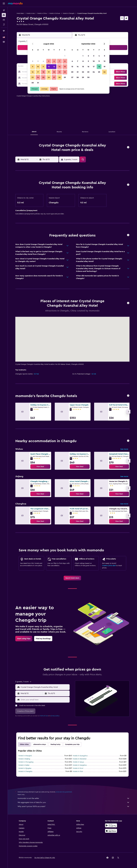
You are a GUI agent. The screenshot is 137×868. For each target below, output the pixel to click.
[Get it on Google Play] (111, 825)
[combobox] (45, 687)
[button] (4, 3)
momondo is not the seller (74, 798)
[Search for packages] (4, 24)
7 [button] (59, 61)
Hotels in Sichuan (55, 13)
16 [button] (33, 72)
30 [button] (33, 83)
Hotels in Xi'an (78, 771)
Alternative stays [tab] (40, 744)
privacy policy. (55, 716)
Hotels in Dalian (24, 765)
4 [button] (43, 61)
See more (124, 449)
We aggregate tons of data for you (74, 802)
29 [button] (65, 77)
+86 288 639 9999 (24, 27)
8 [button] (65, 61)
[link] (40, 467)
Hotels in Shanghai (25, 756)
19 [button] (49, 72)
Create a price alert (109, 566)
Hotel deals (20, 13)
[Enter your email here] (45, 700)
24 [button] (38, 77)
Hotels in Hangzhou (80, 765)
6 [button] (54, 61)
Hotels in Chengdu (69, 13)
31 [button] (38, 83)
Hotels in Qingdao (25, 768)
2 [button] (33, 61)
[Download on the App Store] (111, 831)
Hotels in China (42, 13)
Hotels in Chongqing (26, 762)
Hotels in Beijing (24, 759)
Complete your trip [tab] (72, 744)
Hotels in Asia (31, 13)
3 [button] (38, 61)
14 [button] (59, 67)
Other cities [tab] (24, 744)
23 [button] (33, 77)
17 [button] (38, 72)
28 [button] (59, 77)
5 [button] (49, 61)
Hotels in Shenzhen (80, 759)
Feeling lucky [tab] (56, 744)
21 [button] (59, 72)
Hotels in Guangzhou (80, 756)
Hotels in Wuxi (78, 768)
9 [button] (33, 67)
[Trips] (4, 31)
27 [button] (54, 77)
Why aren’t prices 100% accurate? (74, 806)
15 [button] (65, 67)
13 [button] (54, 67)
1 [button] (65, 56)
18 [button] (43, 72)
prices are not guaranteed (64, 792)
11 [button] (43, 67)
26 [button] (49, 77)
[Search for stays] (4, 15)
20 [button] (54, 72)
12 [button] (49, 67)
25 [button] (43, 77)
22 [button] (65, 72)
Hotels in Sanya (78, 762)
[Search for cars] (4, 20)
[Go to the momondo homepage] (15, 3)
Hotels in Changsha (25, 771)
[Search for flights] (4, 10)
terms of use (44, 716)
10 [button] (38, 67)
